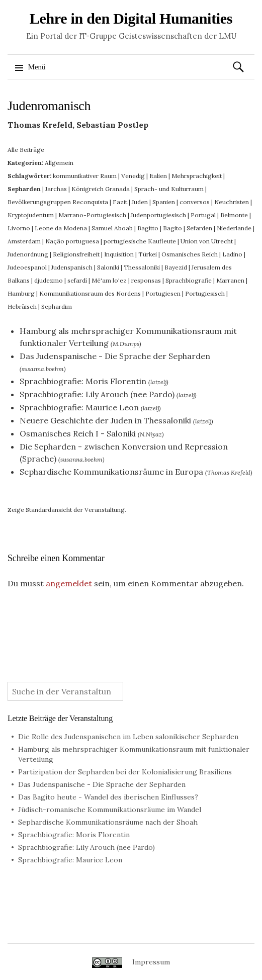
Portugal (203, 215)
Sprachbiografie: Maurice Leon (79, 407)
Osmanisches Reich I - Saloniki (78, 433)
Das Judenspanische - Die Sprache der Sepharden (115, 356)
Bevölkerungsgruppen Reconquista (58, 202)
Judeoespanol (27, 267)
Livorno (19, 228)
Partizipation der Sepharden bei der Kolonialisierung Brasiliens (125, 772)
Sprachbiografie (189, 280)
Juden (140, 202)
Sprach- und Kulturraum (169, 189)
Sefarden (199, 228)
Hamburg (21, 293)
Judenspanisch (72, 267)
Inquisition (119, 254)
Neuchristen (232, 202)
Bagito (172, 228)
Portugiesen (163, 293)
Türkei (148, 254)
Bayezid (176, 267)
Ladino (232, 254)
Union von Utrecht (207, 241)
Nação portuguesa (72, 241)
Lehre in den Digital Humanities (131, 18)
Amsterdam (24, 241)
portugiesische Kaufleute (140, 241)
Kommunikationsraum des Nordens (90, 293)
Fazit (120, 202)
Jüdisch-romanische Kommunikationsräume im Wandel (110, 810)
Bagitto (148, 228)
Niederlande (234, 228)
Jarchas (56, 189)
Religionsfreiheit (76, 254)
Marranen (230, 280)
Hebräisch (22, 306)
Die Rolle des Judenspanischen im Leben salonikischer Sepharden (128, 737)
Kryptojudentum (31, 215)
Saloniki (108, 267)
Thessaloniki (142, 267)
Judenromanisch (49, 106)
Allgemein (59, 163)
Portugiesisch (205, 293)
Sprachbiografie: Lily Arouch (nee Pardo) (97, 394)
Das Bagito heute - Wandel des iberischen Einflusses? (108, 797)
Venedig (133, 176)
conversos (195, 202)
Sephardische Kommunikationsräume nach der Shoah (108, 822)
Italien (158, 176)
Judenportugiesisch (158, 215)
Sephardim (57, 306)
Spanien (164, 202)
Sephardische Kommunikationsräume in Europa (111, 472)
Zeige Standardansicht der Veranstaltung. (67, 510)
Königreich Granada (101, 189)
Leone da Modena (61, 228)
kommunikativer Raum (85, 176)
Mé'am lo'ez (109, 280)
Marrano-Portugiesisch (92, 215)
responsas (146, 280)
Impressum (151, 962)
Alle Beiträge (26, 150)
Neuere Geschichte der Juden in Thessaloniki (105, 420)
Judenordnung (28, 254)
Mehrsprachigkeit (197, 176)
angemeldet (69, 583)
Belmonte (234, 215)
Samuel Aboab (112, 228)
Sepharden (24, 189)
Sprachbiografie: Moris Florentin (83, 381)
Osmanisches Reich (190, 254)
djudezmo (49, 280)
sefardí (77, 280)
